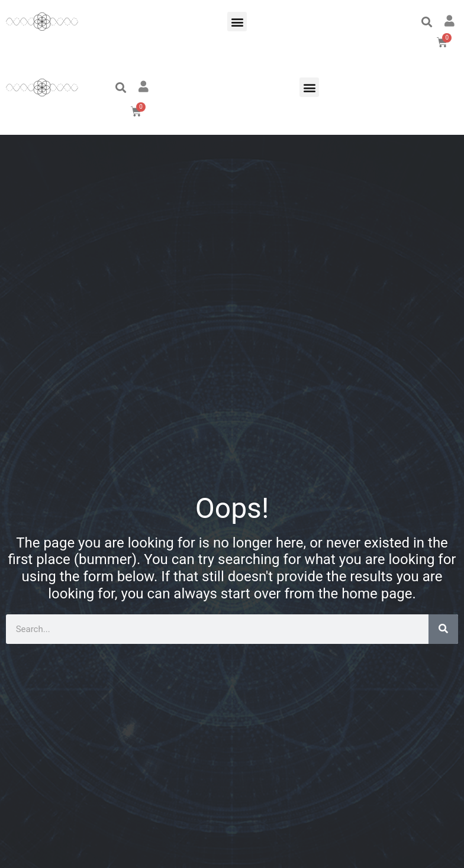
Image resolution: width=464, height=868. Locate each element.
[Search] (443, 629)
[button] (237, 22)
